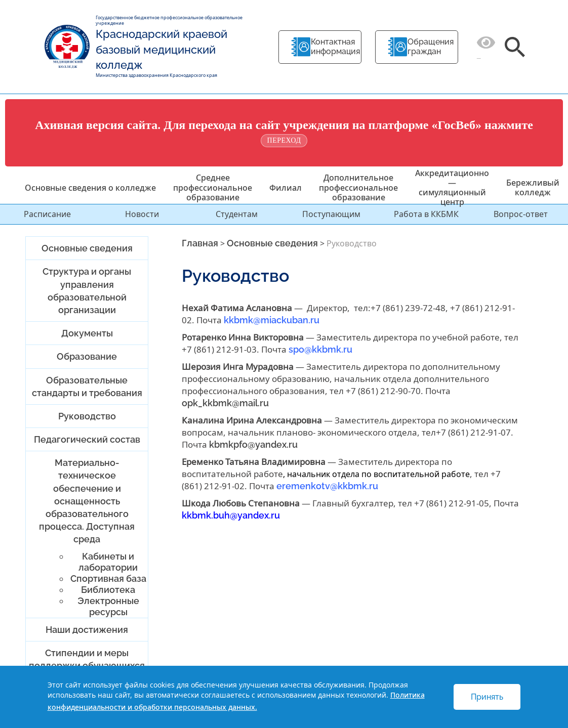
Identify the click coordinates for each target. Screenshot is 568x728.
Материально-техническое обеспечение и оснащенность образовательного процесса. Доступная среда (87, 501)
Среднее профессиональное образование (213, 187)
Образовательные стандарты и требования (87, 387)
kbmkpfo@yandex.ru (253, 444)
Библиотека (108, 590)
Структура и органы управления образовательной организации (87, 291)
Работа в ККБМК (426, 214)
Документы (87, 333)
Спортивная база (108, 579)
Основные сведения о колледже (90, 188)
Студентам (237, 214)
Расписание (47, 214)
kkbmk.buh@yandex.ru (231, 515)
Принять (487, 697)
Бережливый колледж (533, 187)
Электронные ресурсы (108, 606)
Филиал (286, 188)
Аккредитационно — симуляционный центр (452, 188)
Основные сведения (87, 248)
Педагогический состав (87, 439)
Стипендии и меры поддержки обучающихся (87, 659)
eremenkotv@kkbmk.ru (327, 486)
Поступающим (331, 214)
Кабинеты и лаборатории (108, 562)
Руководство (87, 416)
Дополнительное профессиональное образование (358, 187)
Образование (87, 356)
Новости (142, 214)
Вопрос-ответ (521, 214)
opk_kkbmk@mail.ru (225, 403)
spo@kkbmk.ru (319, 349)
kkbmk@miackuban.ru (272, 320)
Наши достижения (87, 630)
